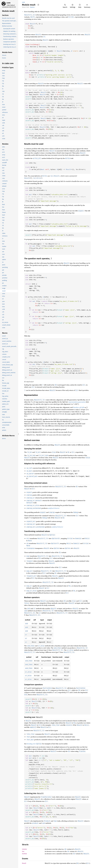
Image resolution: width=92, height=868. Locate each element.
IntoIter (24, 849)
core (8, 3)
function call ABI (79, 407)
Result (27, 178)
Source (32, 7)
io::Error (37, 178)
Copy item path (38, 5)
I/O (44, 37)
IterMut (24, 854)
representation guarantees (77, 402)
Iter (23, 851)
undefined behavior (54, 508)
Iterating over (34, 744)
